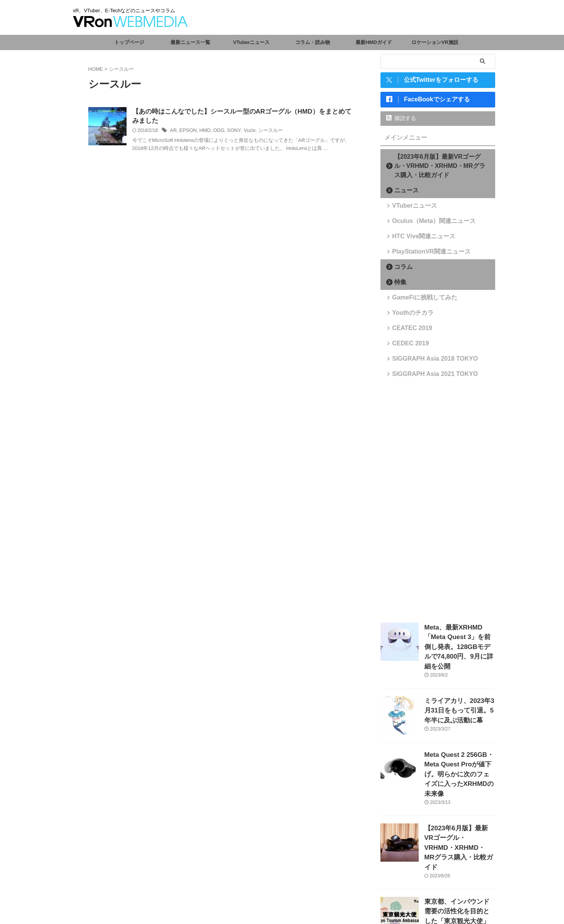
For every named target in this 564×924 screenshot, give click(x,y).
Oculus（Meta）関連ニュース (426, 224)
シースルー (263, 132)
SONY (229, 132)
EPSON (187, 132)
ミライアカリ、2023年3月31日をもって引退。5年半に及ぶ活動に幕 (459, 697)
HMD (202, 132)
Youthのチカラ (408, 316)
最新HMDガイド (374, 42)
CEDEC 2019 (406, 346)
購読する (401, 121)
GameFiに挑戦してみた (418, 300)
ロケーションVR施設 (435, 42)
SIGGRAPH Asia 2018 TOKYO (426, 362)
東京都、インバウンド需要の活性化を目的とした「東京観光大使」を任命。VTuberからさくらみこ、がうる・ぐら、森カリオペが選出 (459, 878)
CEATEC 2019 (408, 331)
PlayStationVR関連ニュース (423, 255)
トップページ (129, 42)
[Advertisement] (438, 503)
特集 (398, 285)
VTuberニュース (252, 42)
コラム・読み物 (313, 42)
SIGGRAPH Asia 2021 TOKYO (426, 377)
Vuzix (244, 132)
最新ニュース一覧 (190, 42)
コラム (401, 270)
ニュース (403, 193)
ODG (215, 132)
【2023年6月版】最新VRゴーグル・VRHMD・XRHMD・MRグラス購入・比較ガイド (440, 169)
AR (173, 132)
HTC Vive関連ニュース (417, 239)
